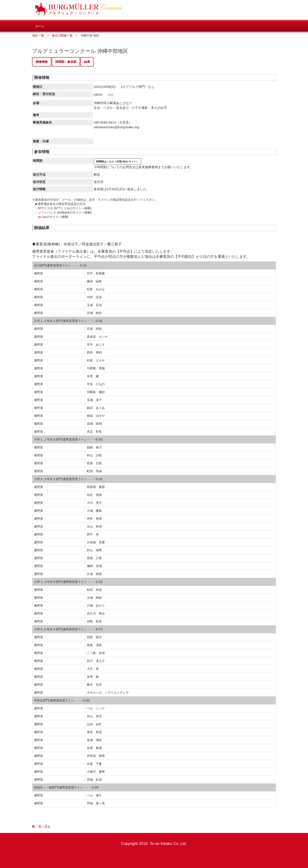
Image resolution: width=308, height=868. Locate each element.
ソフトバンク (47, 212)
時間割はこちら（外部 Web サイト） (117, 162)
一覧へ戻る (41, 827)
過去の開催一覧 (62, 35)
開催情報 (42, 62)
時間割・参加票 (66, 62)
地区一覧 (38, 35)
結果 (87, 62)
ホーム (40, 26)
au (40, 217)
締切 (111, 95)
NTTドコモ (45, 208)
